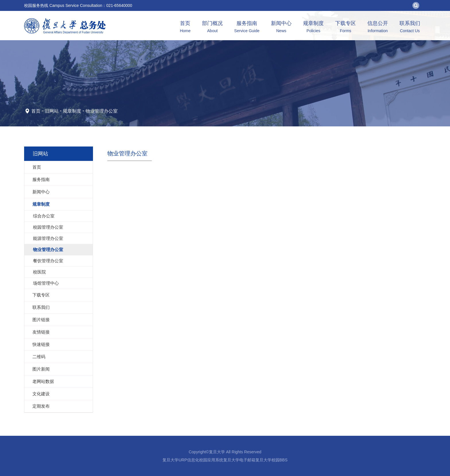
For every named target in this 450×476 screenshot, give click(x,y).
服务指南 (247, 27)
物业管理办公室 (102, 111)
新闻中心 (281, 27)
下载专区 (346, 27)
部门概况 (212, 27)
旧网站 (52, 111)
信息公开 (378, 27)
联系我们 (410, 27)
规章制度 (313, 27)
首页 (185, 27)
